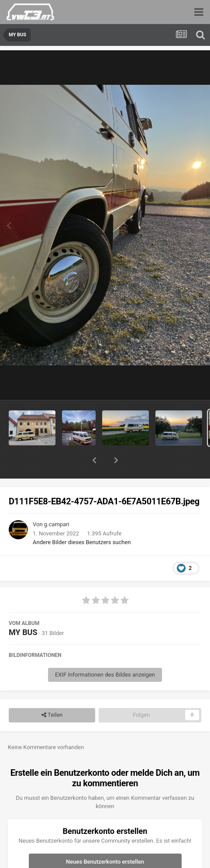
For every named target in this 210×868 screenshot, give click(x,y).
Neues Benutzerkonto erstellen (105, 839)
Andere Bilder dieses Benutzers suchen (82, 519)
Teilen (52, 692)
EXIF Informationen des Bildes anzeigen (105, 652)
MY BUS (23, 609)
